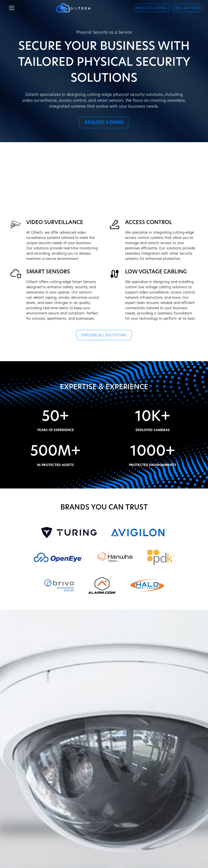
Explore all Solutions (104, 335)
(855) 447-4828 (187, 8)
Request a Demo (151, 8)
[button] (11, 8)
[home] (73, 8)
